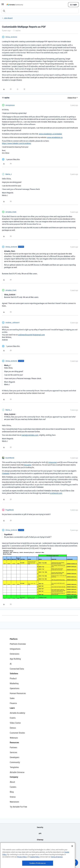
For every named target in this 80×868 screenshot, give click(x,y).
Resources (14, 742)
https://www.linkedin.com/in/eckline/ (17, 143)
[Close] (72, 856)
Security (40, 827)
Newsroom (14, 802)
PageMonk (10, 510)
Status (13, 797)
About (12, 782)
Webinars (14, 738)
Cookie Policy (35, 866)
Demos (13, 728)
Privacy (40, 846)
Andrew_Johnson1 (13, 323)
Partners (13, 747)
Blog (12, 792)
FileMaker (6, 473)
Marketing (14, 683)
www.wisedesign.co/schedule (50, 134)
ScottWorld (10, 458)
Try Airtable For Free (18, 807)
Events (13, 718)
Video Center (15, 723)
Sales (12, 698)
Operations (15, 688)
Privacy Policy (22, 866)
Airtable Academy (17, 713)
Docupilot (28, 465)
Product (13, 678)
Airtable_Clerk (11, 212)
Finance (13, 703)
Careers (13, 787)
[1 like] (11, 159)
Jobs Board (8, 18)
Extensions (15, 654)
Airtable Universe (17, 772)
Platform (14, 639)
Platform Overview (18, 644)
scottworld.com (56, 493)
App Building (15, 659)
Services (13, 752)
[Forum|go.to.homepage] (15, 5)
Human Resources (18, 693)
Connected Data (17, 669)
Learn (12, 708)
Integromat (53, 462)
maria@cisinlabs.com (30, 435)
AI (11, 664)
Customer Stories (17, 733)
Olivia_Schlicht (11, 37)
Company (14, 777)
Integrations (15, 649)
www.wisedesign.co (55, 137)
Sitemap (40, 840)
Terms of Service (57, 866)
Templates (14, 767)
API (40, 833)
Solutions (14, 673)
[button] (3, 5)
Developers (15, 757)
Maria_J (9, 174)
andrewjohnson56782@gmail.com (31, 335)
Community (15, 762)
